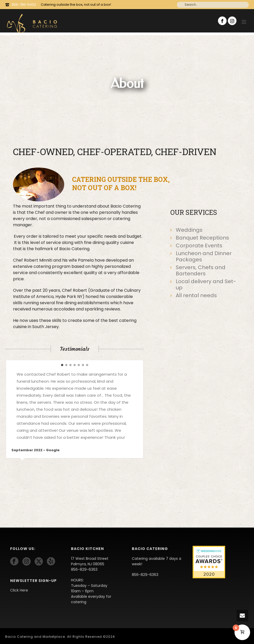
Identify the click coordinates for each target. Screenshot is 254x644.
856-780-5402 (24, 5)
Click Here (19, 590)
